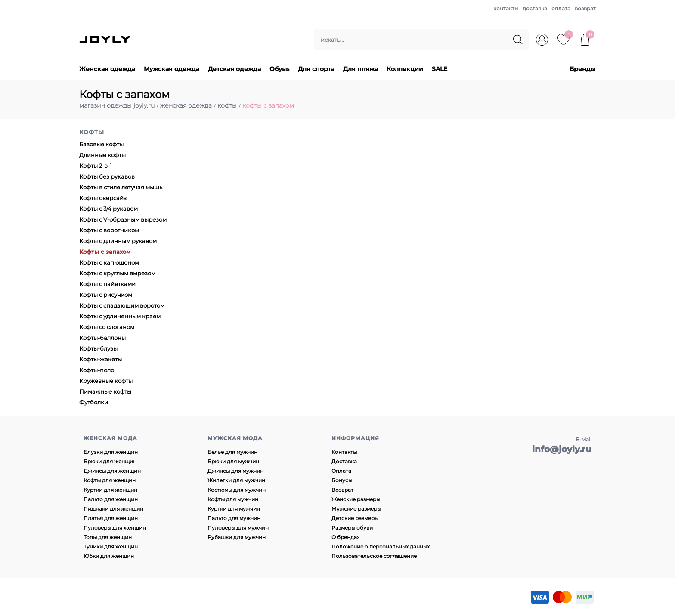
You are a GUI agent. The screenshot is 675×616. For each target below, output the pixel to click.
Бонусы (342, 480)
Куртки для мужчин (234, 509)
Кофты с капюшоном (109, 262)
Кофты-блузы (98, 348)
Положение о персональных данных (381, 547)
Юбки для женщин (109, 556)
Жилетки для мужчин (236, 480)
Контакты (344, 452)
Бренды (583, 69)
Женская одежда (107, 69)
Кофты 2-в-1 (96, 166)
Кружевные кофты (106, 381)
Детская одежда (234, 69)
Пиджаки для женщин (113, 509)
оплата (561, 8)
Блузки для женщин (111, 452)
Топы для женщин (108, 537)
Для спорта (316, 69)
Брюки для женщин (110, 461)
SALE (440, 69)
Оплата (341, 471)
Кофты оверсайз (103, 198)
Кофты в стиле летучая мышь (121, 187)
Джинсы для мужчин (235, 471)
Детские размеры (355, 518)
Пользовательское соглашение (374, 556)
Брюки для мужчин (233, 461)
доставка (535, 8)
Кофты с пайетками (107, 284)
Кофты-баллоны (102, 338)
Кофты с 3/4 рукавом (108, 209)
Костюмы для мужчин (237, 490)
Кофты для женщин (110, 480)
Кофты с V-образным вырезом (123, 219)
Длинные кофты (102, 155)
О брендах (345, 537)
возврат (585, 8)
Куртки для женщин (110, 490)
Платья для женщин (111, 518)
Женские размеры (356, 499)
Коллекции (405, 69)
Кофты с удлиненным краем (120, 316)
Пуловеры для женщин (115, 528)
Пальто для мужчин (234, 518)
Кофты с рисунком (106, 295)
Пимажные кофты (105, 391)
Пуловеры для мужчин (238, 528)
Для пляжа (361, 69)
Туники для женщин (111, 547)
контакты (506, 8)
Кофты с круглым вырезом (117, 273)
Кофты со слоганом (107, 327)
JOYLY (105, 40)
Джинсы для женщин (112, 471)
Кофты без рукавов (107, 176)
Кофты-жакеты (101, 359)
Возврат (342, 490)
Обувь (279, 69)
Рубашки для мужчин (237, 537)
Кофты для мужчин (233, 499)
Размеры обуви (352, 528)
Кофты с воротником (109, 230)
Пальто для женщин (111, 499)
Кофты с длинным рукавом (118, 241)
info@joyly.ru (562, 449)
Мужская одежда (172, 69)
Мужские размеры (356, 509)
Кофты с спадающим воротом (122, 305)
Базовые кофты (101, 144)
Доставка (344, 461)
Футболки (94, 402)
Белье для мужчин (232, 452)
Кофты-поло (97, 370)
